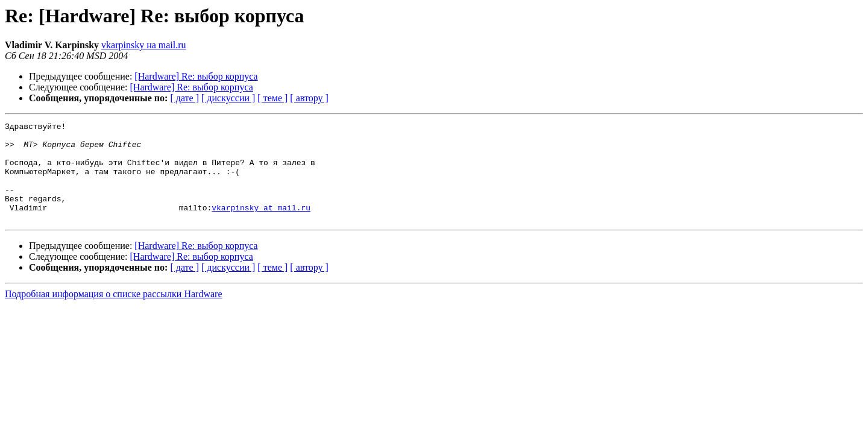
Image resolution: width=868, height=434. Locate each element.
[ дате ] (184, 98)
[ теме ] (272, 98)
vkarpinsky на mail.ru (144, 45)
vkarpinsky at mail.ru (261, 225)
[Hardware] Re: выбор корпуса (196, 76)
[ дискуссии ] (228, 98)
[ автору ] (309, 98)
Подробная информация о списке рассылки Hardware (114, 314)
